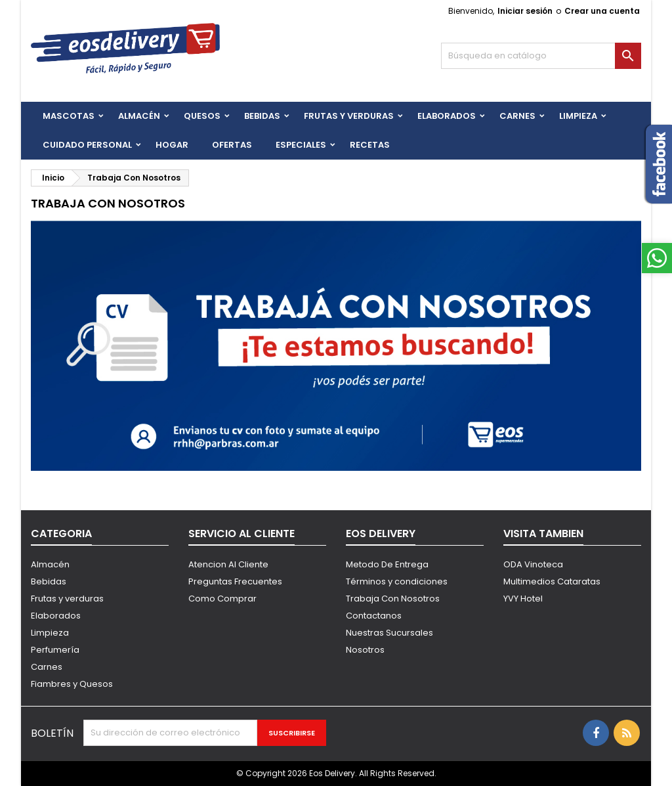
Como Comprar (222, 599)
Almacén (139, 116)
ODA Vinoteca (533, 564)
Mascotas (69, 116)
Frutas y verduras (67, 599)
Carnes (517, 116)
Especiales (301, 145)
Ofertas (232, 145)
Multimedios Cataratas (552, 581)
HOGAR (172, 145)
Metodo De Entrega (387, 564)
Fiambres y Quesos (72, 684)
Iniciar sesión (525, 11)
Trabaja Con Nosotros (393, 599)
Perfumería (55, 650)
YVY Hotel (523, 599)
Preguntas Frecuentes (235, 581)
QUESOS (202, 116)
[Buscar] (541, 56)
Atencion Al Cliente (228, 564)
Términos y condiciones (397, 581)
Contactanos (374, 616)
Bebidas (49, 581)
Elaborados (447, 116)
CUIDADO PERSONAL (87, 145)
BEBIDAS (262, 116)
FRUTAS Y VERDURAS (349, 116)
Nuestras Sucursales (389, 633)
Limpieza (578, 116)
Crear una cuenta (602, 11)
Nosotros (365, 650)
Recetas (370, 145)
